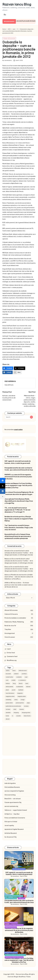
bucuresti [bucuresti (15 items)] (8, 674)
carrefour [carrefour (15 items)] (24, 674)
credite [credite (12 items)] (13, 680)
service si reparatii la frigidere (14, 791)
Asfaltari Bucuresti (11, 833)
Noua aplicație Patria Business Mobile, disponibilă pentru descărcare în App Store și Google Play (19, 501)
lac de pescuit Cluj (10, 837)
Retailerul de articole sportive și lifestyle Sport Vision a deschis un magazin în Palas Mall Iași (19, 519)
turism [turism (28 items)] (7, 716)
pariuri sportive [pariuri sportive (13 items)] (20, 703)
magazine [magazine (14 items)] (20, 693)
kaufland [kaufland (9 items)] (21, 690)
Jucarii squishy (9, 825)
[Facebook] (8, 368)
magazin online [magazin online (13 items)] (22, 696)
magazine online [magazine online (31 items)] (10, 696)
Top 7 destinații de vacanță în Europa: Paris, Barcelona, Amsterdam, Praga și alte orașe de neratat (19, 527)
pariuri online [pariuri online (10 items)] (9, 703)
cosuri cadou (18, 430)
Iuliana (7, 575)
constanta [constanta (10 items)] (19, 677)
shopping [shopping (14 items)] (16, 713)
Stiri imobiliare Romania (12, 787)
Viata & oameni (10, 637)
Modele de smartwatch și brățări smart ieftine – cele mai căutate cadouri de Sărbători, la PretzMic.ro (19, 577)
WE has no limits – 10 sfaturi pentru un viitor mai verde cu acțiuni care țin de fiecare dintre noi (19, 585)
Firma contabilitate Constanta (15, 818)
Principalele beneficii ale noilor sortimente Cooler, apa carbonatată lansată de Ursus (19, 469)
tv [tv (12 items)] (13, 716)
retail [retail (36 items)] (15, 709)
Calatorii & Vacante (11, 614)
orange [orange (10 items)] (23, 700)
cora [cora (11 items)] (7, 680)
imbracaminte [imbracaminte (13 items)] (9, 687)
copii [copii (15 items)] (26, 677)
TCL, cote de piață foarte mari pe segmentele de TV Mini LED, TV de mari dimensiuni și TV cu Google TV (17, 510)
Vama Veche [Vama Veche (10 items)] (27, 716)
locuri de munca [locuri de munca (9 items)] (10, 693)
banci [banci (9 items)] (14, 671)
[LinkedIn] (8, 372)
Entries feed (11, 653)
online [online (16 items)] (16, 700)
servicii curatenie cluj (11, 806)
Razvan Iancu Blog (17, 4)
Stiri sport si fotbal (11, 822)
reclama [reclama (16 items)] (26, 706)
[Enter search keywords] (19, 417)
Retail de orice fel (10, 626)
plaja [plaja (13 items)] (28, 703)
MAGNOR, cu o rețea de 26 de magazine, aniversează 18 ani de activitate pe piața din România (18, 477)
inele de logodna (10, 783)
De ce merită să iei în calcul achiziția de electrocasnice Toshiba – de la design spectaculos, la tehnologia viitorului (19, 553)
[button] (9, 385)
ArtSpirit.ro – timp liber (12, 814)
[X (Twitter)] (20, 368)
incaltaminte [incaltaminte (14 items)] (20, 687)
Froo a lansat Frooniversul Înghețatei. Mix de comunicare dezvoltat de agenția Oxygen (19, 493)
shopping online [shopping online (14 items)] (26, 713)
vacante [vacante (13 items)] (18, 716)
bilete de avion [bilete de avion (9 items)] (23, 671)
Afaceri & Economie (9, 38)
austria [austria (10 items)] (8, 671)
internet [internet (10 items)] (28, 687)
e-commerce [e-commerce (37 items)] (22, 680)
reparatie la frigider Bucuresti (14, 829)
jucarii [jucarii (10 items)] (14, 690)
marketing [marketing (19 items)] (8, 700)
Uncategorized (10, 633)
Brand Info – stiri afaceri (13, 799)
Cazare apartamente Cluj (13, 802)
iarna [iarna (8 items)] (27, 684)
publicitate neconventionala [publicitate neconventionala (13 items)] (13, 706)
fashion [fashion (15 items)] (8, 684)
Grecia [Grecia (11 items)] (21, 684)
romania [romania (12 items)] (22, 709)
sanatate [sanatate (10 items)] (8, 713)
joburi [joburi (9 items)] (7, 690)
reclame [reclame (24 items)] (8, 709)
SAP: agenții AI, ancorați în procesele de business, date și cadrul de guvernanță (18, 462)
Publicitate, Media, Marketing (14, 622)
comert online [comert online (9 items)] (9, 677)
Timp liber (8, 629)
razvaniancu (10, 381)
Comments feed (12, 656)
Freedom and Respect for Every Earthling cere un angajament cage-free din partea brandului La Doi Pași (18, 485)
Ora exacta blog (10, 795)
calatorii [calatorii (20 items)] (16, 674)
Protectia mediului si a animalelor (15, 618)
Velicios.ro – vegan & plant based (16, 810)
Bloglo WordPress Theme (22, 977)
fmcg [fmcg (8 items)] (14, 684)
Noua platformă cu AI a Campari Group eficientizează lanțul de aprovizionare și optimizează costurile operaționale (18, 536)
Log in (9, 649)
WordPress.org (12, 660)
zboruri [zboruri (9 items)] (8, 719)
